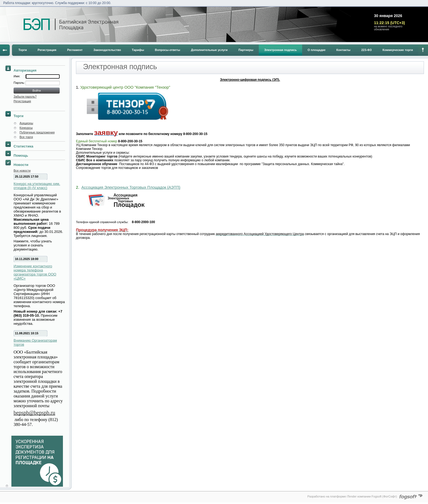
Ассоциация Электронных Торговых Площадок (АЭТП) (131, 187)
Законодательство (107, 50)
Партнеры (246, 50)
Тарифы (138, 50)
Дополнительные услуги (209, 50)
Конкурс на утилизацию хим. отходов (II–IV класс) (37, 186)
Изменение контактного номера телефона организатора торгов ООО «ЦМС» (35, 272)
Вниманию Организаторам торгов (35, 342)
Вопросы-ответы (167, 50)
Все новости (22, 171)
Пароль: (20, 83)
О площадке (317, 50)
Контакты (343, 50)
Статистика (23, 146)
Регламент (75, 50)
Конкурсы (26, 128)
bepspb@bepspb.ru (34, 413)
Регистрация (47, 50)
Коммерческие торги (398, 50)
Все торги (26, 137)
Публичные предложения (37, 132)
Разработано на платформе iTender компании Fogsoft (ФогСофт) (352, 496)
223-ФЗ (366, 50)
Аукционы (26, 123)
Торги (23, 50)
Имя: (17, 76)
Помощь (21, 155)
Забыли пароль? (25, 97)
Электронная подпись (280, 50)
